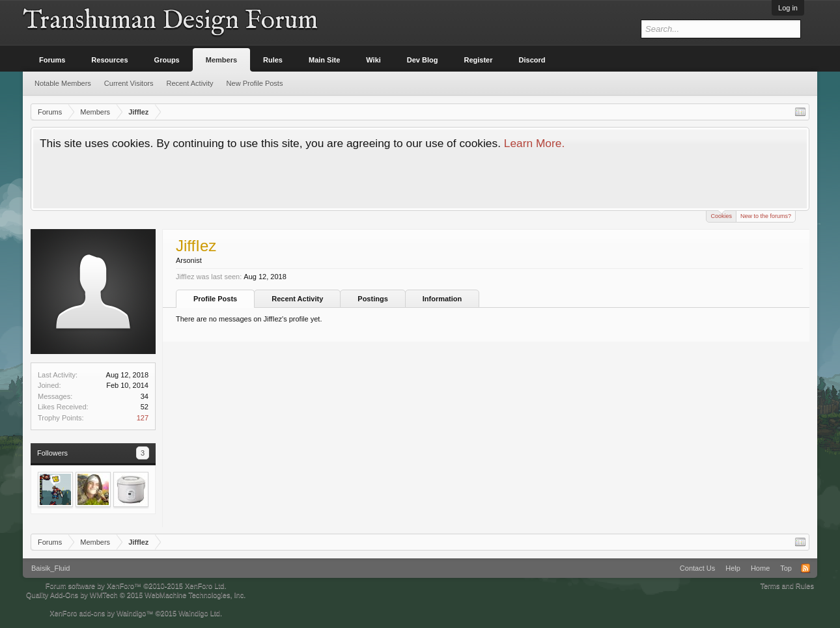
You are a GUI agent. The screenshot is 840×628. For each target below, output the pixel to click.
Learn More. (534, 143)
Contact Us (697, 568)
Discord (532, 60)
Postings (372, 299)
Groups (167, 60)
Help (733, 568)
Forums (52, 60)
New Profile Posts (255, 83)
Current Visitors (129, 83)
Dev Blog (423, 60)
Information (442, 299)
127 (143, 418)
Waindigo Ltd (199, 613)
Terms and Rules (787, 586)
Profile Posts (215, 299)
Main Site (324, 60)
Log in (788, 8)
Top (786, 568)
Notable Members (63, 83)
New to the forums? (766, 216)
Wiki (373, 60)
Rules (273, 60)
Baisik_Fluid (50, 568)
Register (479, 60)
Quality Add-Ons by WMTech (136, 595)
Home (760, 568)
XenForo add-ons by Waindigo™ (101, 613)
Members (221, 60)
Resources (109, 60)
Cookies (721, 215)
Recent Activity (297, 299)
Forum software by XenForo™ (136, 586)
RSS (805, 568)
